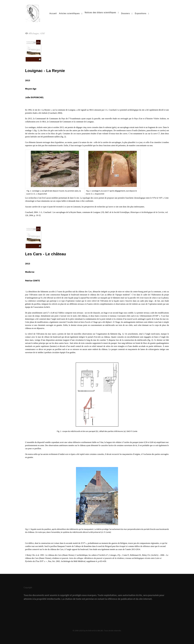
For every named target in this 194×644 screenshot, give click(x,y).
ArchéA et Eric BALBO (94, 630)
